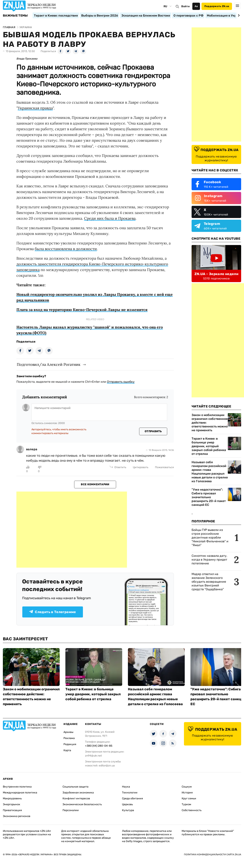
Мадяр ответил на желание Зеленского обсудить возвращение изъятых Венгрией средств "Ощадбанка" (209, 582)
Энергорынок (12, 804)
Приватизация (12, 810)
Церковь (127, 804)
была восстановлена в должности (66, 249)
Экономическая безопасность (82, 804)
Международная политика (20, 793)
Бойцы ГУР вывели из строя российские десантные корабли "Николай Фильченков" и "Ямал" (210, 537)
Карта (67, 750)
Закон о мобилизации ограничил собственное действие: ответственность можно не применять (210, 423)
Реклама (69, 738)
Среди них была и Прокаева (110, 218)
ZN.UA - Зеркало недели (216, 274)
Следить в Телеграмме (53, 612)
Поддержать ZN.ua (217, 6)
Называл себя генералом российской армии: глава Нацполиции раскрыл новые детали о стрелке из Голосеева (210, 472)
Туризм (186, 804)
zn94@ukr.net (93, 756)
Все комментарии (95, 484)
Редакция (70, 744)
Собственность (192, 810)
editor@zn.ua (107, 766)
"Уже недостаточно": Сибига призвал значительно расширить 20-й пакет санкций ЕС (209, 497)
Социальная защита (75, 787)
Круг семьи (189, 798)
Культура (128, 810)
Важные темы (15, 16)
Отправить (153, 431)
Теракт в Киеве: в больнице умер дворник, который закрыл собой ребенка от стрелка (209, 446)
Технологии (130, 793)
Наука (126, 787)
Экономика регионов (17, 816)
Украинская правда (35, 108)
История (187, 793)
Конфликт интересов (76, 798)
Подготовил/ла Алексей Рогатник (49, 364)
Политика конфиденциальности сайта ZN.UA (213, 854)
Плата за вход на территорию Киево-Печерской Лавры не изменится (82, 310)
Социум (187, 787)
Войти (185, 6)
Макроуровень (12, 798)
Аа (196, 6)
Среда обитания (132, 798)
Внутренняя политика (17, 787)
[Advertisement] (72, 530)
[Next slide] (238, 15)
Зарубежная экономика (78, 793)
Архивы (68, 732)
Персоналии (71, 810)
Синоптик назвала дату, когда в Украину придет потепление (209, 560)
